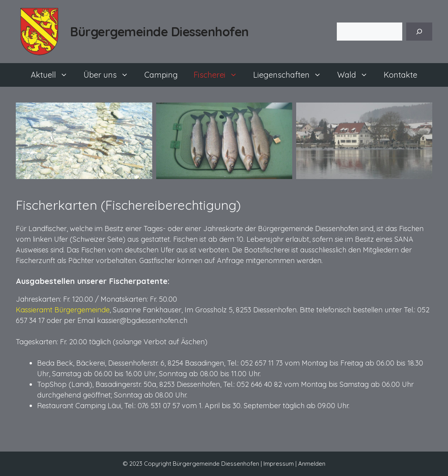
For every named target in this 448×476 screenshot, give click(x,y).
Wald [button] (357, 75)
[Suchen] (419, 32)
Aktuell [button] (53, 75)
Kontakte (400, 75)
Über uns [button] (110, 75)
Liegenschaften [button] (291, 75)
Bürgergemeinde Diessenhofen (160, 32)
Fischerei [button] (219, 75)
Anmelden (312, 464)
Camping (161, 75)
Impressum (279, 464)
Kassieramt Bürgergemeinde (63, 310)
